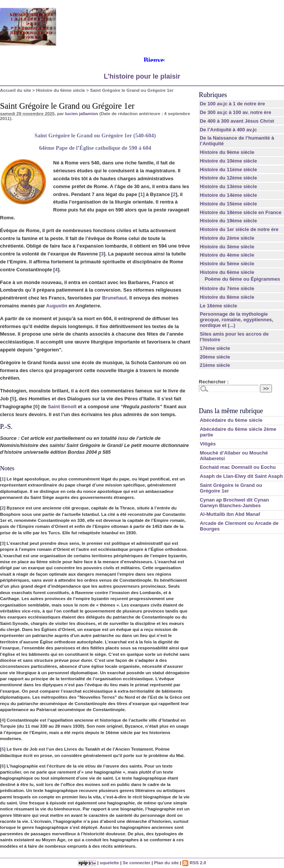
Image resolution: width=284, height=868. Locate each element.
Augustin (56, 306)
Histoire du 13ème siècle (228, 186)
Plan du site (166, 863)
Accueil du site (16, 90)
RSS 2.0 (194, 863)
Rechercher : (214, 382)
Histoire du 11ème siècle (228, 169)
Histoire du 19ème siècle (228, 221)
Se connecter (137, 863)
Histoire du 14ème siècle (228, 195)
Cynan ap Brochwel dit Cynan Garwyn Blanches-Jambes (234, 503)
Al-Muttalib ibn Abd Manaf (230, 514)
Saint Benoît (62, 407)
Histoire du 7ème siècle (227, 288)
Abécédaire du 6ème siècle (231, 420)
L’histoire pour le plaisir (142, 76)
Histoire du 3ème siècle (227, 247)
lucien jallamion (82, 113)
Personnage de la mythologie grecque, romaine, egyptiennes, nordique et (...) (236, 320)
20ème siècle (215, 357)
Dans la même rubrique (231, 411)
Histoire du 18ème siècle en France (240, 212)
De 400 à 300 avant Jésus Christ (237, 121)
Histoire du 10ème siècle (228, 161)
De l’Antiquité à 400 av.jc (228, 130)
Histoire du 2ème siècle (227, 238)
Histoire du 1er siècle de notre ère (239, 229)
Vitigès (208, 444)
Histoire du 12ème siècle (228, 178)
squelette (109, 863)
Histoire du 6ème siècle (61, 90)
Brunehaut (114, 298)
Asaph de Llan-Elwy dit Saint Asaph (241, 476)
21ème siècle (215, 365)
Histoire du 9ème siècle (227, 152)
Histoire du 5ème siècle (227, 264)
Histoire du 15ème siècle (228, 204)
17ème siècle (215, 348)
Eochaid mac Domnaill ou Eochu (238, 467)
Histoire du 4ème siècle (227, 255)
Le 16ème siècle (218, 306)
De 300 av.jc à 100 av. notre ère (235, 112)
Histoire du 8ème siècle (227, 297)
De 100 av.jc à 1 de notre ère (232, 104)
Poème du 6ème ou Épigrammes (242, 279)
